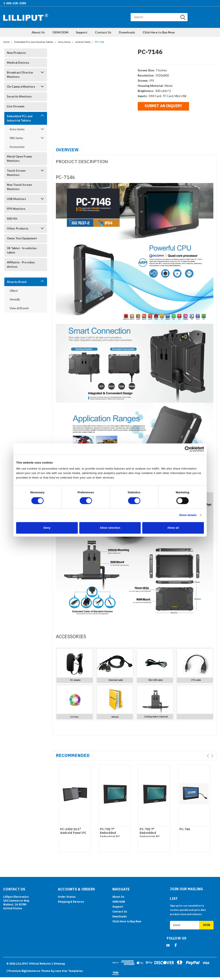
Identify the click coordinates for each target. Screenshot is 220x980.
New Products (16, 53)
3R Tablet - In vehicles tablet (22, 250)
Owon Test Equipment (22, 238)
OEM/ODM (60, 32)
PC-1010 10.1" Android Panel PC (73, 831)
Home (6, 42)
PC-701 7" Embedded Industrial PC (110, 833)
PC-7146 (100, 42)
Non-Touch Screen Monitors (19, 187)
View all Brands (19, 308)
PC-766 (185, 829)
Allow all (173, 528)
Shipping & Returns (71, 902)
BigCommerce (31, 971)
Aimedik (15, 299)
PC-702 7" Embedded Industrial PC (150, 833)
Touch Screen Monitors (16, 173)
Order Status (67, 897)
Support (82, 32)
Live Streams (16, 106)
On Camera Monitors (21, 87)
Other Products (18, 228)
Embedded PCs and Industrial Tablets (34, 42)
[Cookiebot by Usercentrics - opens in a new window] (185, 449)
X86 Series (16, 138)
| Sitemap (58, 964)
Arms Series (64, 42)
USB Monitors (16, 199)
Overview (67, 150)
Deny (47, 528)
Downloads (127, 32)
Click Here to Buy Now (159, 32)
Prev (208, 756)
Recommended (73, 755)
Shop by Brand (17, 282)
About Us (38, 32)
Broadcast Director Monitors (20, 75)
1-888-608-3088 (15, 3)
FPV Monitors (16, 209)
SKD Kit (12, 219)
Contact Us (103, 32)
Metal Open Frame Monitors (19, 159)
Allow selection (110, 528)
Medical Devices (18, 63)
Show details (188, 515)
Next (212, 756)
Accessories (17, 147)
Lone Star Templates (69, 971)
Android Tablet (83, 42)
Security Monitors (19, 96)
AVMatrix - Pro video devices (21, 264)
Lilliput (14, 291)
